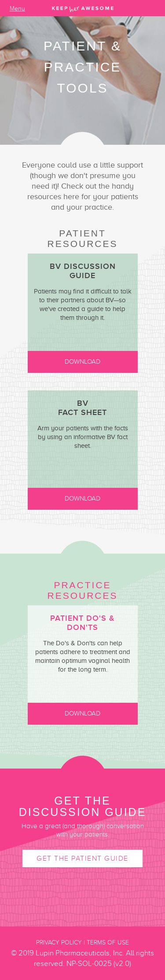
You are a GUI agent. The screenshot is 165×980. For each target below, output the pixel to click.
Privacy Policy (59, 942)
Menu (17, 9)
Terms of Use (108, 942)
